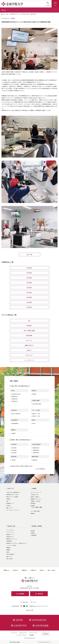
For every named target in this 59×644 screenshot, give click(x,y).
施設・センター (10, 508)
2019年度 (29, 302)
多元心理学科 (37, 404)
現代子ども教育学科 (16, 414)
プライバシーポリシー (34, 633)
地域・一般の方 (51, 570)
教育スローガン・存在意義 (12, 497)
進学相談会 (33, 503)
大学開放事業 (34, 535)
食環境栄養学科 (15, 423)
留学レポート (9, 556)
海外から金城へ (10, 559)
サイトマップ (14, 633)
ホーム (4, 14)
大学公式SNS (15, 606)
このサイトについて (23, 633)
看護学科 (14, 433)
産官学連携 (29, 335)
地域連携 (33, 533)
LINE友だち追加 (15, 642)
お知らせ (29, 350)
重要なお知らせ (29, 345)
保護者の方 (24, 570)
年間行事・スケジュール (12, 539)
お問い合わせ (24, 602)
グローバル (29, 340)
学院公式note (33, 606)
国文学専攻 (14, 448)
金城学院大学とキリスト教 (12, 495)
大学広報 (8, 506)
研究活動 (29, 326)
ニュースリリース (29, 360)
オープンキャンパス (35, 492)
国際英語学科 (15, 397)
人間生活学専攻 (36, 453)
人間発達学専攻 (36, 450)
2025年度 (29, 273)
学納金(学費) (9, 541)
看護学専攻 (35, 460)
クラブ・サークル (10, 532)
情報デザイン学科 (36, 416)
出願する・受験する (35, 497)
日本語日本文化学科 (16, 394)
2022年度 (29, 288)
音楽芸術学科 (15, 401)
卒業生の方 (33, 570)
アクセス (33, 602)
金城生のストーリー (11, 534)
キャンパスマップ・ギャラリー (13, 510)
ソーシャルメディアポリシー (21, 635)
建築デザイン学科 (36, 414)
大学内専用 (46, 634)
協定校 (8, 552)
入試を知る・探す (34, 495)
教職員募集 (32, 635)
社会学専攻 (14, 453)
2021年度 (29, 292)
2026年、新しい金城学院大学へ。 (14, 492)
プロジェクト (29, 355)
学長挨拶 (8, 499)
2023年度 (29, 283)
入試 (29, 321)
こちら (31, 466)
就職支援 (33, 513)
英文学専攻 (14, 450)
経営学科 (34, 394)
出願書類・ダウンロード (36, 499)
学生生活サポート (10, 537)
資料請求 (39, 594)
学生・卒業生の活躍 (29, 331)
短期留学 (8, 550)
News (7, 14)
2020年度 (29, 297)
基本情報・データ (10, 503)
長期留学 (8, 548)
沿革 (7, 501)
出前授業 (33, 506)
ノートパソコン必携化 (11, 545)
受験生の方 (6, 570)
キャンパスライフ (10, 530)
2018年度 (29, 307)
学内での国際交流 (10, 554)
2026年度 (29, 268)
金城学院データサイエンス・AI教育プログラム (16, 543)
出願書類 (20, 594)
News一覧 (29, 254)
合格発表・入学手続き (35, 501)
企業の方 (42, 570)
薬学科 (34, 423)
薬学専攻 (14, 460)
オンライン (42, 606)
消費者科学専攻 (36, 448)
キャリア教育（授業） (35, 511)
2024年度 (29, 278)
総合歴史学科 (15, 399)
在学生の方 (15, 570)
